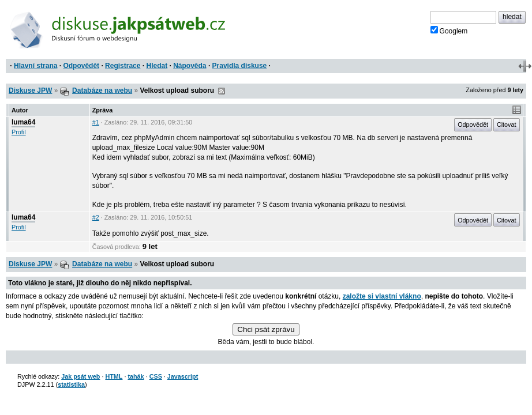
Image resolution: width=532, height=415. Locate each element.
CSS (156, 376)
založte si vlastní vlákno (382, 296)
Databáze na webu (102, 90)
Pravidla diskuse (240, 66)
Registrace (123, 66)
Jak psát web (80, 376)
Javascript (183, 376)
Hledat (157, 66)
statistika (71, 384)
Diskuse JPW (30, 90)
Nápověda (190, 66)
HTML (114, 376)
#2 (96, 217)
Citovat (507, 124)
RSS (222, 91)
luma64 (23, 122)
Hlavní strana (35, 66)
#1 (96, 122)
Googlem (449, 31)
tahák (136, 376)
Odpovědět (81, 66)
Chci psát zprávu (266, 329)
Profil (19, 132)
